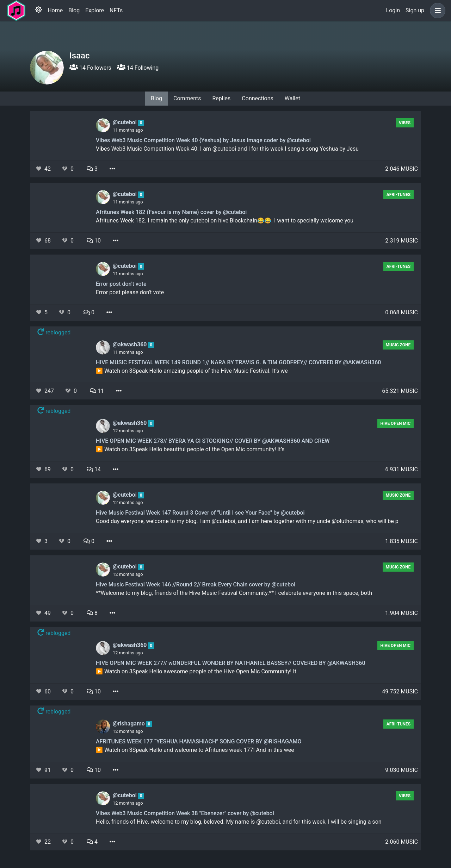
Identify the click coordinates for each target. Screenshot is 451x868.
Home (55, 10)
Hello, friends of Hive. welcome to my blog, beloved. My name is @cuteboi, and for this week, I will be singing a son (239, 822)
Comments (187, 98)
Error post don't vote (121, 284)
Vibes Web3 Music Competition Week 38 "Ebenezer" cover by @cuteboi (185, 813)
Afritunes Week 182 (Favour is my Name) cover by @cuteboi (171, 212)
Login (393, 10)
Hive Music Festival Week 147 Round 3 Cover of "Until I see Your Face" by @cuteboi (200, 513)
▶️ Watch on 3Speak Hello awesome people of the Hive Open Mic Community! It (196, 671)
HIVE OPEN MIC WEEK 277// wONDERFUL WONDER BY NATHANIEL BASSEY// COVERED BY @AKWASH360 (230, 663)
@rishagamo (129, 724)
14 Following (138, 68)
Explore (95, 10)
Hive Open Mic (396, 423)
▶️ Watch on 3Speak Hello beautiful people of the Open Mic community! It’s (190, 449)
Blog (74, 10)
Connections (257, 98)
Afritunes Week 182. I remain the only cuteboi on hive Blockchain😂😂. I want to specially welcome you (225, 221)
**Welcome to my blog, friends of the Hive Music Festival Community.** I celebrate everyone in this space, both (234, 593)
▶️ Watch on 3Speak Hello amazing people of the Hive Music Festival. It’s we (192, 371)
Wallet (292, 98)
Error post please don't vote (130, 292)
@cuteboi (125, 122)
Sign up (415, 10)
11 (97, 391)
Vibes (405, 123)
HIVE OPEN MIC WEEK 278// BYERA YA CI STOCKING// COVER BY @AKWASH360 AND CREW (213, 441)
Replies (221, 98)
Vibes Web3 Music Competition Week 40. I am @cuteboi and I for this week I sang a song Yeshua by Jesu (227, 149)
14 (94, 469)
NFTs (116, 10)
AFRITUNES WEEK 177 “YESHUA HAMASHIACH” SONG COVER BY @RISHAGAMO (199, 741)
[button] (436, 11)
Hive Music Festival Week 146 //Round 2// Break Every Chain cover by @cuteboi (196, 584)
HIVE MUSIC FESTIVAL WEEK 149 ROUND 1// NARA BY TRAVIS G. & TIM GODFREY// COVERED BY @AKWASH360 (238, 362)
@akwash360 (130, 344)
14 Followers (90, 68)
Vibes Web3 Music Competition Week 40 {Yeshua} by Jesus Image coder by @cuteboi (203, 140)
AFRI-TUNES (399, 195)
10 (94, 241)
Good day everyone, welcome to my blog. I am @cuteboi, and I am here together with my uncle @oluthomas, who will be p (247, 521)
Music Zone (398, 345)
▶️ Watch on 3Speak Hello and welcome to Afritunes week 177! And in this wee (195, 750)
